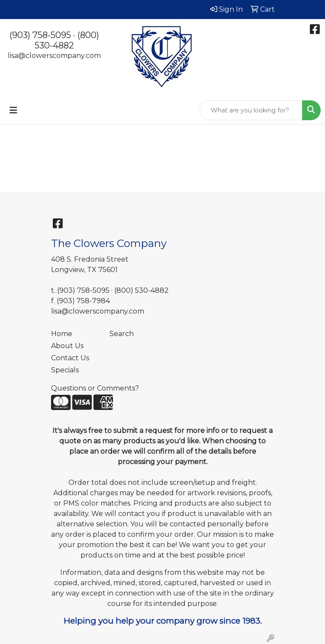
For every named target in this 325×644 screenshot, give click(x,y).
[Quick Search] (251, 110)
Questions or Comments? (95, 388)
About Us (67, 346)
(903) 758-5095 (40, 35)
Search (122, 334)
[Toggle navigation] (13, 110)
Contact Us (70, 358)
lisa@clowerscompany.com (54, 56)
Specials (65, 370)
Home (62, 334)
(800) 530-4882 (67, 40)
